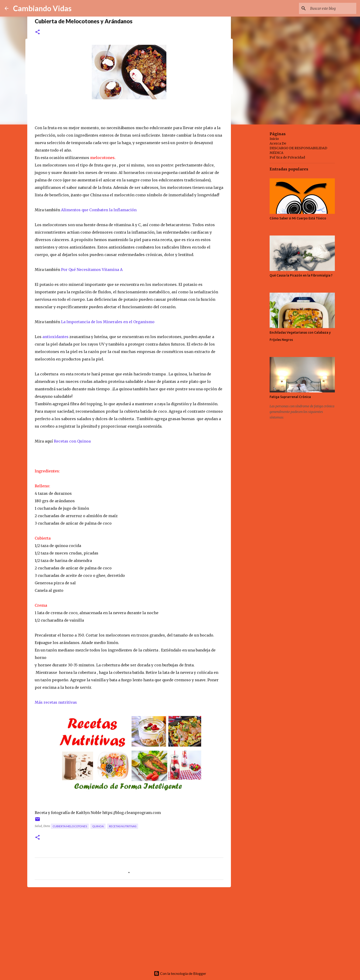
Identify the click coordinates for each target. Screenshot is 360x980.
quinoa (98, 826)
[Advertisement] (129, 927)
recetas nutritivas (123, 826)
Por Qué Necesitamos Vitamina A (91, 270)
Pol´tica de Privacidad (287, 157)
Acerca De (278, 143)
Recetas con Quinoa (73, 441)
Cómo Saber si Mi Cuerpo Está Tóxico (298, 218)
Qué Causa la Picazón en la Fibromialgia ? (301, 275)
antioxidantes (56, 337)
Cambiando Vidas (42, 8)
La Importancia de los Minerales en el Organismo (108, 322)
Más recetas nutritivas (56, 702)
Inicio (274, 139)
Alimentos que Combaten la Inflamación (99, 210)
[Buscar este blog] (332, 8)
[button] (38, 32)
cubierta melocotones (70, 826)
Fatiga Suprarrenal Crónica (290, 397)
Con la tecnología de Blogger (180, 973)
